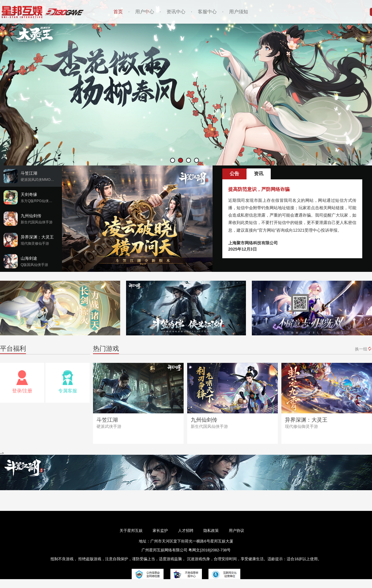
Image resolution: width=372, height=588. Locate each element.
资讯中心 (176, 12)
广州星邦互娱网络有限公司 (165, 550)
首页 (118, 12)
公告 (234, 174)
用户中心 (145, 12)
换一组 (363, 349)
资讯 (259, 174)
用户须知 (239, 12)
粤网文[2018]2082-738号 (209, 550)
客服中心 (207, 12)
